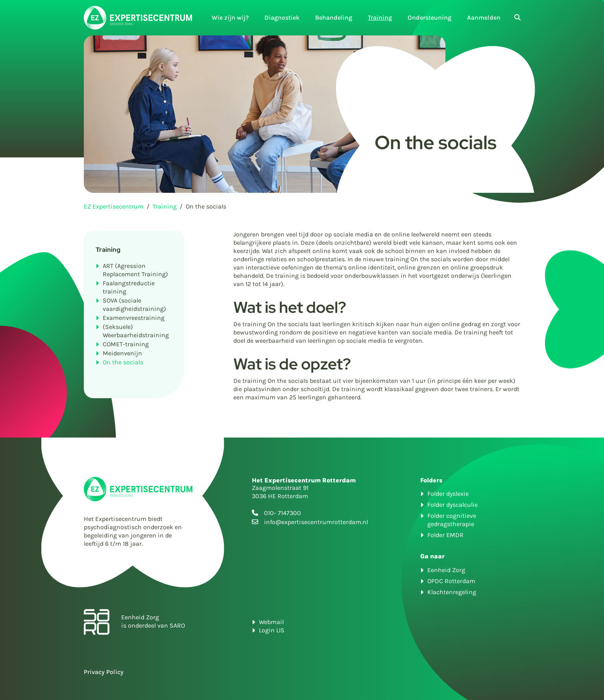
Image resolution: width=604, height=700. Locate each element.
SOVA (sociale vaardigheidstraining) (134, 305)
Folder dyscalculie (453, 505)
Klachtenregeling (452, 592)
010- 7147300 (283, 513)
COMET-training (126, 344)
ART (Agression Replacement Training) (135, 270)
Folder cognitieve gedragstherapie (452, 520)
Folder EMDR (445, 535)
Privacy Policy (104, 672)
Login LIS (272, 630)
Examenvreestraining (134, 318)
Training (380, 18)
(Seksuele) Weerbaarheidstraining (136, 331)
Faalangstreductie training (129, 287)
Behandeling (334, 18)
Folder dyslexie (448, 494)
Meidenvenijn (122, 353)
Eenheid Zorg (446, 570)
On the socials (123, 362)
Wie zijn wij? (230, 18)
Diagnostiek (282, 18)
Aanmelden (484, 18)
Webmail (271, 622)
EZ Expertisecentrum (114, 206)
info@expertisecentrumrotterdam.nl (316, 522)
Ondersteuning (429, 18)
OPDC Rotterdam (451, 581)
